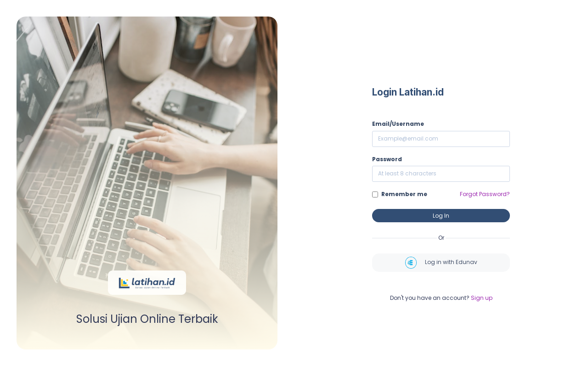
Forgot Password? (485, 194)
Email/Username (398, 124)
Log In (441, 216)
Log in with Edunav (441, 263)
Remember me (404, 194)
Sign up (482, 298)
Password (387, 159)
